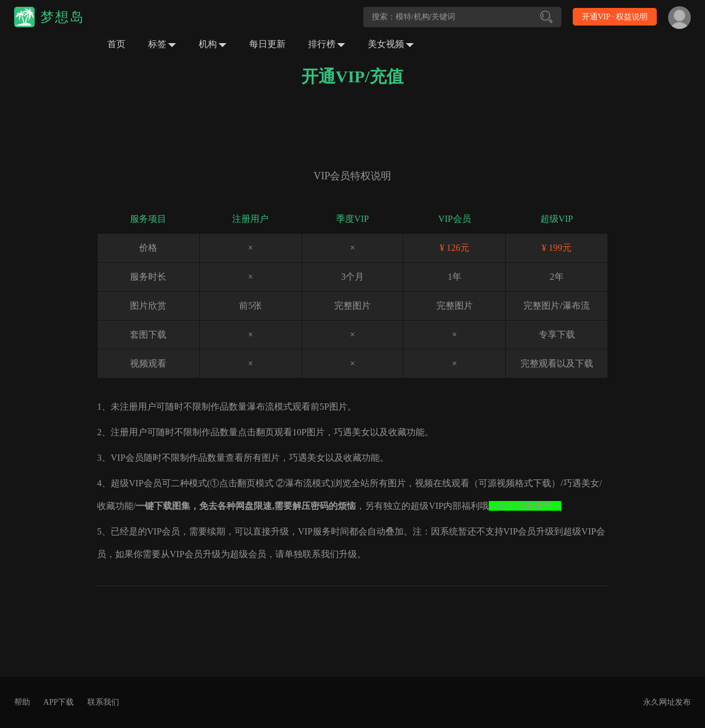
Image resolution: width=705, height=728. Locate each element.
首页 (116, 44)
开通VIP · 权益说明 (615, 17)
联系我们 (103, 702)
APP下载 (58, 702)
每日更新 (267, 44)
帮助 (22, 702)
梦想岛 (62, 17)
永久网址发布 (667, 702)
